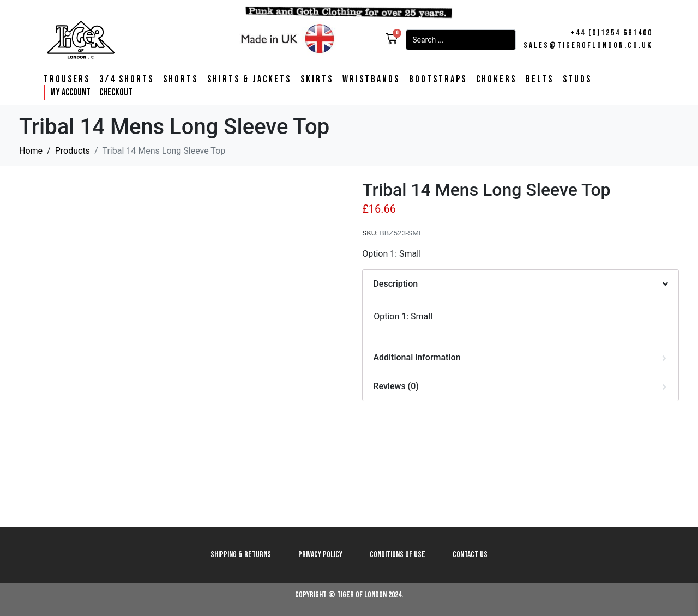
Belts (540, 80)
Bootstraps (438, 80)
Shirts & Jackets (249, 80)
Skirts (317, 80)
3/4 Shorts (127, 80)
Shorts (180, 80)
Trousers (67, 80)
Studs (577, 80)
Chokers (496, 80)
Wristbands (371, 80)
